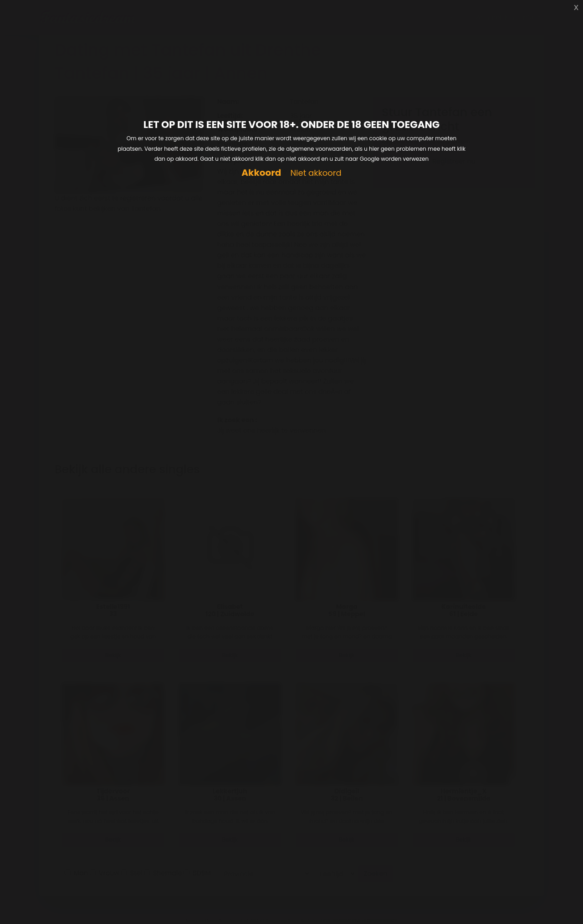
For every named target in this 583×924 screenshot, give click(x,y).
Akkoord (261, 173)
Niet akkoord (316, 173)
